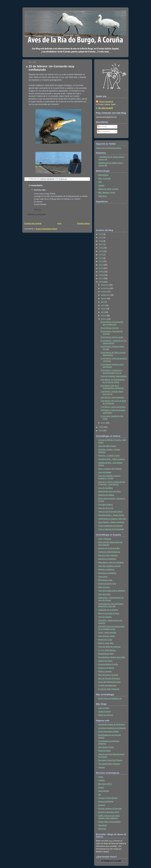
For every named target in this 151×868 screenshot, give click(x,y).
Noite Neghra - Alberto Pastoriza (111, 522)
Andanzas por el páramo (108, 610)
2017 (101, 245)
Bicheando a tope (105, 580)
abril (103, 312)
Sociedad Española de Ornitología (112, 728)
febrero (104, 319)
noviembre (105, 288)
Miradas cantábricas (106, 569)
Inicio (59, 223)
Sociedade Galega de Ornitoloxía (112, 724)
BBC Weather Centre (107, 193)
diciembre (105, 285)
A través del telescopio (107, 685)
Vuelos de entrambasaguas (109, 552)
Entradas (102, 127)
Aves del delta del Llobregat (109, 647)
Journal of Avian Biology (108, 798)
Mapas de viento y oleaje (108, 189)
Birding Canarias (105, 671)
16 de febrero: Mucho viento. (112, 337)
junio (103, 305)
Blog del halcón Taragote (108, 675)
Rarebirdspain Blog (106, 654)
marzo (104, 316)
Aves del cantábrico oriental (109, 566)
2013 (101, 258)
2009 (101, 272)
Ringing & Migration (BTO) (109, 812)
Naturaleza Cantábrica (107, 573)
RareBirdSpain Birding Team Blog (112, 657)
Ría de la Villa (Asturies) (108, 555)
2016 (101, 248)
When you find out (106, 715)
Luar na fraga (104, 708)
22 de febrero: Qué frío (110, 328)
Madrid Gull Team (105, 661)
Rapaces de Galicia (106, 495)
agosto (104, 299)
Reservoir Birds (104, 751)
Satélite (101, 186)
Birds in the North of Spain (109, 613)
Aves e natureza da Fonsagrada (111, 529)
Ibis (100, 795)
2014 (101, 255)
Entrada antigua (84, 223)
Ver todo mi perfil (106, 108)
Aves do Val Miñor (106, 488)
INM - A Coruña (104, 178)
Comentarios (104, 132)
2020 (101, 234)
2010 (101, 268)
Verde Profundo (105, 712)
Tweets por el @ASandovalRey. (109, 148)
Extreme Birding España (108, 664)
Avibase (102, 767)
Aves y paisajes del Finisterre (110, 469)
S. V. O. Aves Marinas (107, 650)
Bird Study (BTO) (105, 784)
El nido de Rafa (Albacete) (109, 689)
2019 (101, 238)
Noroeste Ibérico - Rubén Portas (111, 515)
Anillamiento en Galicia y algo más (112, 519)
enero (104, 423)
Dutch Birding (104, 791)
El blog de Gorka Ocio (107, 584)
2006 (101, 282)
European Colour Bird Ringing (110, 760)
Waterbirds (103, 825)
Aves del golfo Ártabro (107, 446)
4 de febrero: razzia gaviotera (112, 397)
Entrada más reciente (33, 223)
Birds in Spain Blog (106, 643)
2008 (101, 275)
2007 (101, 278)
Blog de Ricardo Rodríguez (109, 678)
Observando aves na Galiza (109, 491)
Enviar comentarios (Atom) (46, 229)
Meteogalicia (103, 175)
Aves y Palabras (105, 539)
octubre (104, 292)
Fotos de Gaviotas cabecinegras (114, 376)
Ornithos (102, 805)
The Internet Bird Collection (109, 764)
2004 (101, 431)
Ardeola (101, 780)
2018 (101, 241)
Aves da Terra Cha (106, 508)
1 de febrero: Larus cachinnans (113, 407)
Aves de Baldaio (105, 472)
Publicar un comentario (37, 214)
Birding (101, 787)
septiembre (106, 295)
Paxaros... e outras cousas (109, 456)
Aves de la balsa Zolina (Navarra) (112, 591)
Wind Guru (103, 196)
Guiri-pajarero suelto (106, 636)
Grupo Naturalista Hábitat (108, 731)
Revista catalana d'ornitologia (110, 809)
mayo (103, 309)
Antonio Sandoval (106, 102)
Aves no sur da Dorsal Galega (110, 512)
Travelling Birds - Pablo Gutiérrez (112, 459)
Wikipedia (102, 829)
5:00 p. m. (38, 209)
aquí (111, 841)
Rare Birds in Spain (106, 747)
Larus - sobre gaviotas (107, 632)
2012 (101, 261)
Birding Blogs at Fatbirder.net (110, 699)
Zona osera (103, 577)
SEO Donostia (104, 587)
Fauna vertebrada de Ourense (110, 526)
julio (103, 302)
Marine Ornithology (106, 802)
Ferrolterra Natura (105, 505)
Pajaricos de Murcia (106, 668)
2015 (101, 251)
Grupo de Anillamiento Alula (109, 682)
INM (100, 182)
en (111, 861)
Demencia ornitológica (107, 559)
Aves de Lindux (104, 594)
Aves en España (105, 617)
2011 (101, 265)
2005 (101, 427)
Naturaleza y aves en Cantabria (111, 562)
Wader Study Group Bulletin (109, 822)
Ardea (101, 777)
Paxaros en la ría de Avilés (109, 548)
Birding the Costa (105, 640)
